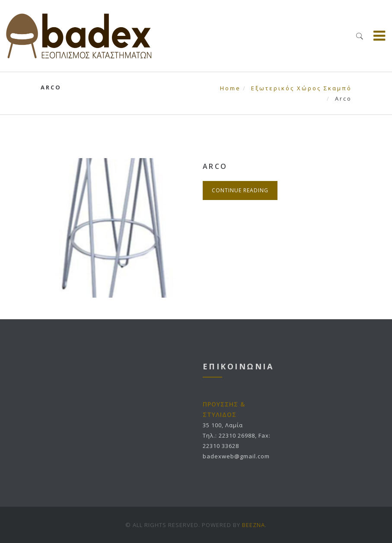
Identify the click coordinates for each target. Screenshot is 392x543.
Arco (215, 166)
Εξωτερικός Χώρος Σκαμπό (301, 88)
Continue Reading (240, 190)
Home (230, 88)
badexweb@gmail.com (236, 456)
